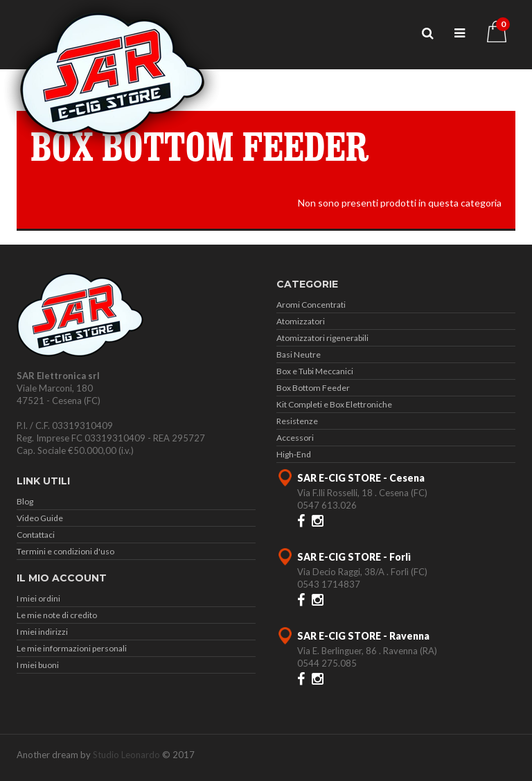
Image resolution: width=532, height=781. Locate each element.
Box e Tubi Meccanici (315, 371)
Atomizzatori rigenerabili (322, 338)
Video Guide (40, 518)
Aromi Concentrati (311, 305)
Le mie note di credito (57, 615)
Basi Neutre (299, 354)
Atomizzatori (301, 321)
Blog (25, 501)
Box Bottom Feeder (313, 388)
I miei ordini (38, 598)
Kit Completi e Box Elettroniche (334, 404)
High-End (294, 454)
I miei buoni (38, 665)
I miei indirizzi (42, 632)
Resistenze (297, 421)
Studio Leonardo (126, 755)
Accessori (295, 438)
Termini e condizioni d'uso (65, 551)
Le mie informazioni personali (72, 648)
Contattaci (36, 535)
